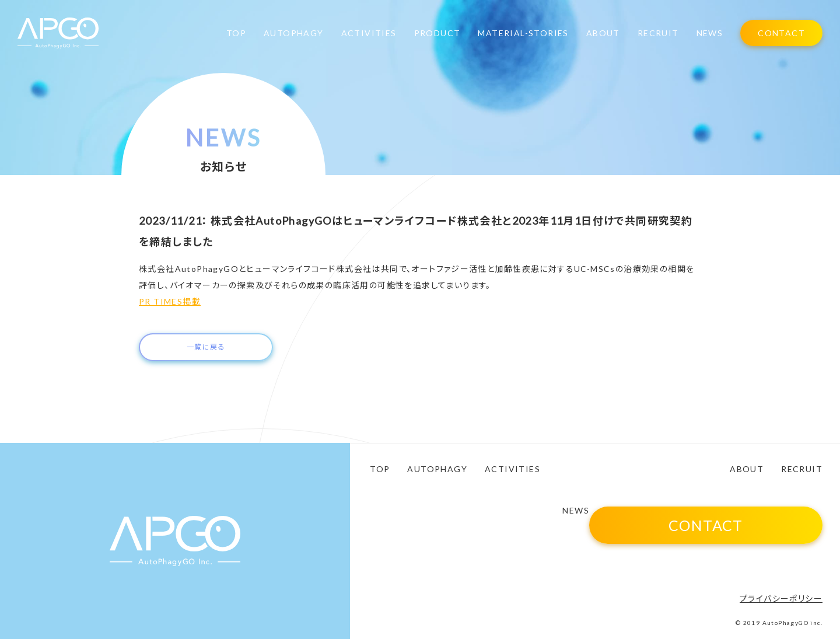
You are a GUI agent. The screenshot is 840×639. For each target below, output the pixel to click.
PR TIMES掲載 (170, 301)
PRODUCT (437, 33)
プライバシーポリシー (781, 598)
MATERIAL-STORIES (523, 33)
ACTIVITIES (369, 33)
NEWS (710, 33)
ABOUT (603, 33)
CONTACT (781, 33)
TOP (236, 33)
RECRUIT (658, 33)
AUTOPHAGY (294, 33)
